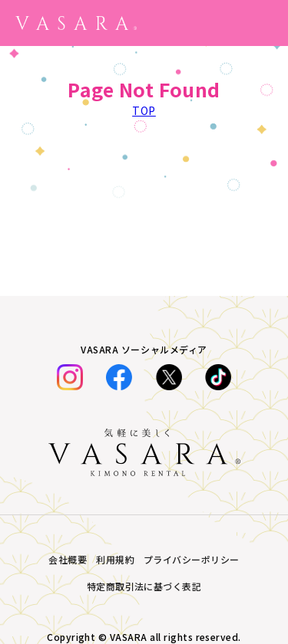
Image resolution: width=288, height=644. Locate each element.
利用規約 (115, 559)
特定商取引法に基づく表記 (144, 586)
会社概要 (68, 559)
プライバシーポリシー (192, 559)
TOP (144, 110)
